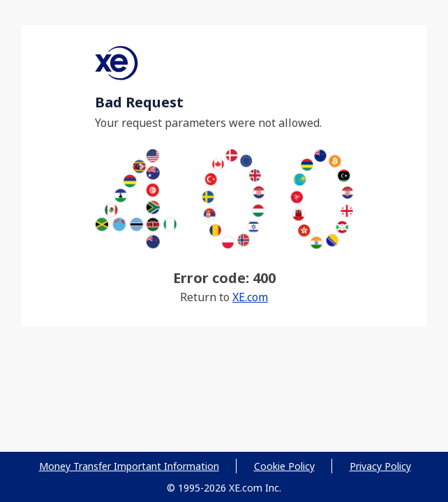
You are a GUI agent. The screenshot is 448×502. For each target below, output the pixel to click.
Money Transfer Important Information (129, 466)
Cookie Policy (284, 466)
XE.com (250, 297)
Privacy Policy (380, 466)
